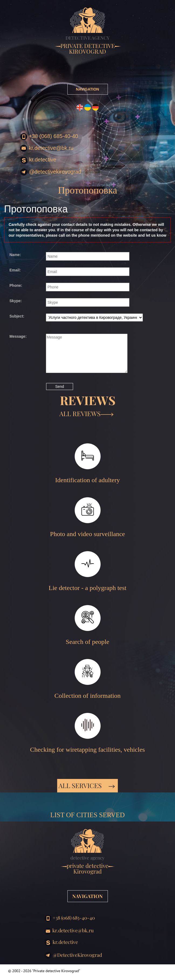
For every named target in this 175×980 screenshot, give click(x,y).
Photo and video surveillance (88, 517)
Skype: (16, 301)
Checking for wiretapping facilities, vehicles (88, 733)
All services (87, 785)
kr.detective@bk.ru (47, 148)
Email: (15, 270)
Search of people (87, 625)
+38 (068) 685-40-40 (49, 137)
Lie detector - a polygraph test (87, 571)
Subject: (17, 316)
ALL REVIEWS (86, 413)
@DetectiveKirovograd (51, 172)
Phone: (16, 285)
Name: (15, 255)
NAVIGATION (88, 89)
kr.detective (38, 160)
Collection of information (87, 679)
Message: (18, 336)
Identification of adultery (88, 463)
